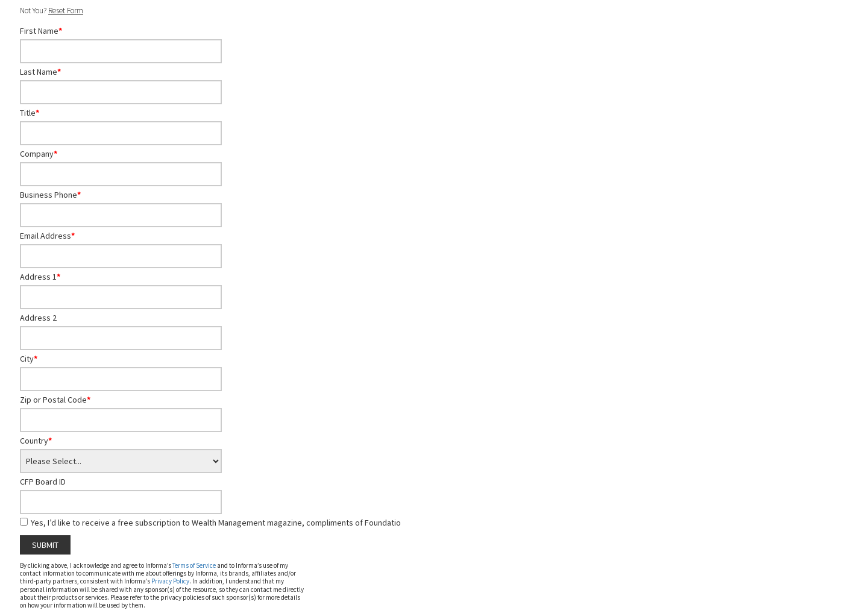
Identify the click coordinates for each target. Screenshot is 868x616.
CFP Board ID (43, 482)
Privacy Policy (170, 581)
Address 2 (38, 318)
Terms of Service (194, 565)
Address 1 (40, 277)
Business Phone (50, 195)
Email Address (47, 236)
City (29, 359)
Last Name (40, 72)
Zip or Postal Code (55, 400)
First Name (41, 31)
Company (39, 154)
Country (36, 441)
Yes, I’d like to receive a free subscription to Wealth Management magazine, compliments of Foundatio (216, 523)
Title (30, 113)
